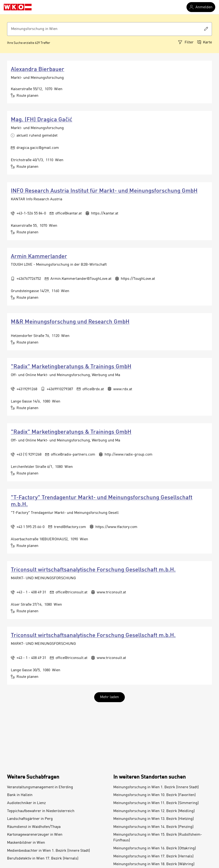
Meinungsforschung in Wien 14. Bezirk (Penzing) (153, 827)
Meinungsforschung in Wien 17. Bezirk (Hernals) (153, 856)
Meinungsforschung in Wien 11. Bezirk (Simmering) (156, 803)
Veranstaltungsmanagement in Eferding (40, 787)
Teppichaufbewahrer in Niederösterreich (41, 811)
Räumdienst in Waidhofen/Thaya (34, 827)
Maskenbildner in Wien (26, 843)
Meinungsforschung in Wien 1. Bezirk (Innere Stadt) (156, 787)
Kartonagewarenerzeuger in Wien (35, 835)
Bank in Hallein (20, 795)
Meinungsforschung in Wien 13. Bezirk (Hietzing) (154, 819)
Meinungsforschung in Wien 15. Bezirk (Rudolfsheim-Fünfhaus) (158, 838)
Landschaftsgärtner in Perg (30, 819)
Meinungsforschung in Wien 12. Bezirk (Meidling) (154, 811)
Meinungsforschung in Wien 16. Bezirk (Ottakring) (155, 848)
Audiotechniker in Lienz (26, 803)
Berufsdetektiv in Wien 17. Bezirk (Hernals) (43, 859)
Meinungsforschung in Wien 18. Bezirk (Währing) (154, 864)
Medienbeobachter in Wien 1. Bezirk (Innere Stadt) (49, 851)
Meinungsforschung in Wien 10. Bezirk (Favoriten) (154, 795)
